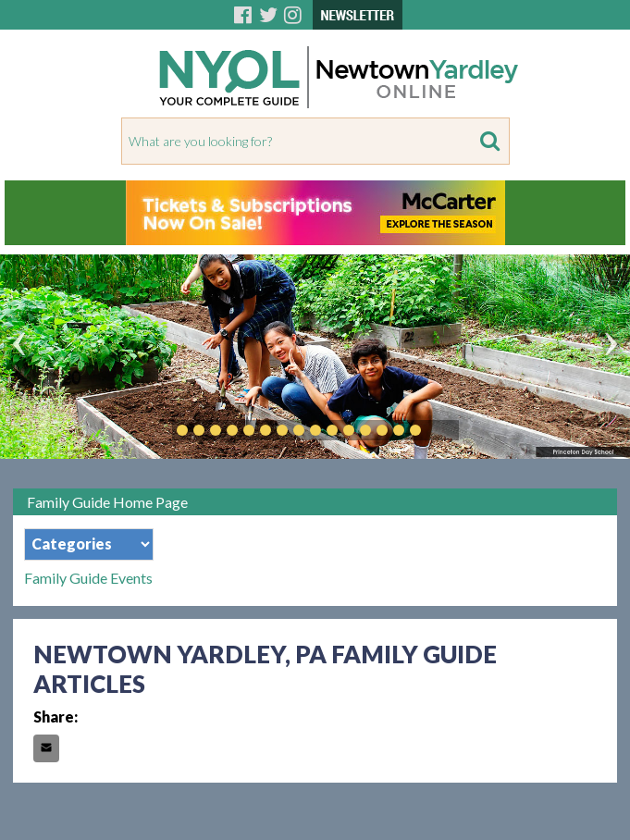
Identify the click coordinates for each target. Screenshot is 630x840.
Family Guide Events (88, 578)
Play (443, 430)
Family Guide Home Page (107, 502)
